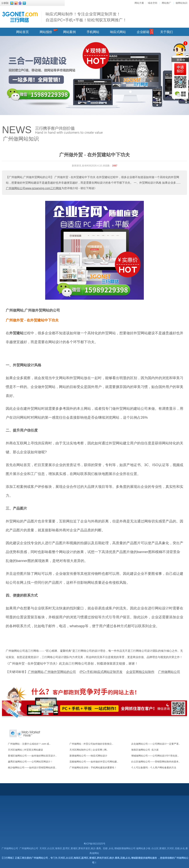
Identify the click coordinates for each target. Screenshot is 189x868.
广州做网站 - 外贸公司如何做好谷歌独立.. (91, 744)
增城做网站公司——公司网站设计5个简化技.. (155, 756)
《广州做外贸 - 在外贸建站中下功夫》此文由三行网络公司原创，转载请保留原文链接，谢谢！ (72, 664)
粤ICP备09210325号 (94, 844)
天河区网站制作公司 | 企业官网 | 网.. (89, 750)
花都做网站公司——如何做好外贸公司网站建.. (94, 762)
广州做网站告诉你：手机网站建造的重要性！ (93, 768)
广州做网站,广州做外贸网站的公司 (33, 310)
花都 (105, 848)
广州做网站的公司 (29, 848)
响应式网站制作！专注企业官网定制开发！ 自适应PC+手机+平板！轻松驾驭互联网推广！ (86, 17)
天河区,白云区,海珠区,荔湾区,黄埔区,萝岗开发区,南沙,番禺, (71, 848)
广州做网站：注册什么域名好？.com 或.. (29, 744)
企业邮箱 (143, 32)
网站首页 (22, 32)
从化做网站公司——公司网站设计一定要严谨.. (156, 744)
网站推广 (167, 3)
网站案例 (69, 32)
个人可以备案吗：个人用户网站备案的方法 (154, 768)
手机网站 (93, 32)
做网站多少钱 (143, 848)
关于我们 (167, 32)
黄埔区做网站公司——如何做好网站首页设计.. (32, 756)
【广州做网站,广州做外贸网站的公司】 (30, 177)
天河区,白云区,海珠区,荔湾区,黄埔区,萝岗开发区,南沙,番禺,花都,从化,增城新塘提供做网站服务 (107, 858)
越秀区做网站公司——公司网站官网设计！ (30, 762)
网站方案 (139, 3)
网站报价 (46, 32)
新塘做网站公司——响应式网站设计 (88, 756)
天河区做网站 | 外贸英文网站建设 (25, 750)
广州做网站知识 (21, 139)
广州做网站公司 (10, 848)
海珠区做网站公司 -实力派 (145, 750)
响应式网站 (118, 32)
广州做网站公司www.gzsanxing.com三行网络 (34, 188)
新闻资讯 (77, 166)
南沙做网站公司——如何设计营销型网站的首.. (32, 768)
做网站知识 (182, 3)
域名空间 (153, 3)
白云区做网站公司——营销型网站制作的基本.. (156, 762)
